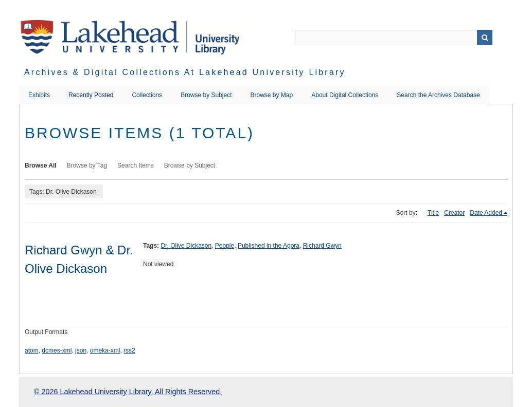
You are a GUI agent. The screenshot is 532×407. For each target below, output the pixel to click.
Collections (147, 95)
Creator (454, 213)
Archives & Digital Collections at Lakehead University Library (185, 72)
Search (485, 38)
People (225, 246)
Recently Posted (91, 95)
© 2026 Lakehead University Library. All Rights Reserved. (128, 392)
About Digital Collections (345, 95)
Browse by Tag (87, 165)
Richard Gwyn (322, 246)
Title (433, 213)
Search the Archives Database (438, 95)
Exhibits (39, 95)
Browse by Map (272, 95)
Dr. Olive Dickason (186, 246)
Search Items (136, 165)
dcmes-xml (57, 350)
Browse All (41, 165)
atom (32, 350)
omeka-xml (105, 350)
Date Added (486, 213)
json (81, 350)
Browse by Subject (206, 95)
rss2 (129, 350)
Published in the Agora (269, 246)
